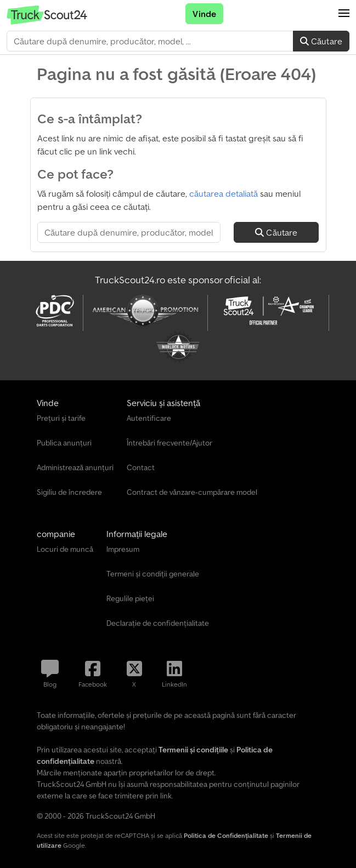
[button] (344, 14)
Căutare (321, 41)
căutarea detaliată (224, 193)
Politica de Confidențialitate (226, 835)
